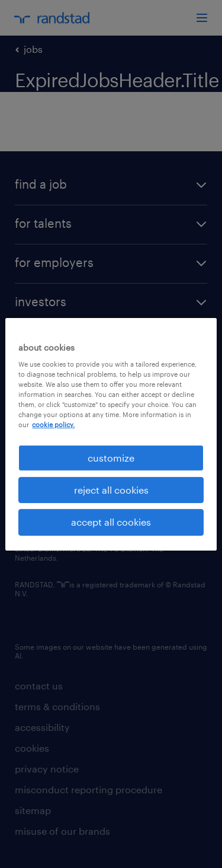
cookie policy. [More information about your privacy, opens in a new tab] (53, 425)
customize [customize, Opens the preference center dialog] (111, 457)
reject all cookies (111, 490)
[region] (111, 434)
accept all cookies (111, 522)
